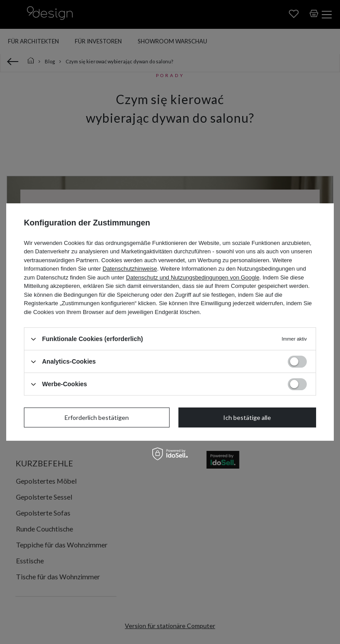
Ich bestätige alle (247, 417)
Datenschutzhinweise (130, 269)
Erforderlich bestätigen (97, 417)
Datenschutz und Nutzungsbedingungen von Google (193, 277)
